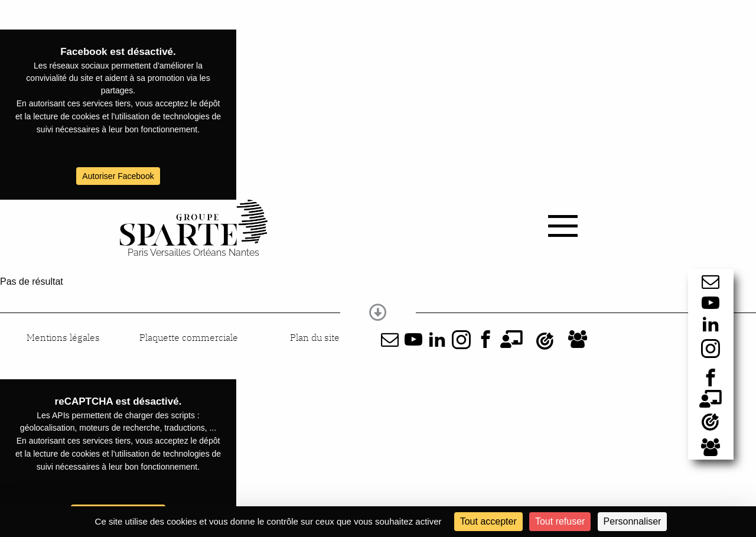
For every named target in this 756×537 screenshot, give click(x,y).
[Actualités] (711, 423)
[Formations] (711, 399)
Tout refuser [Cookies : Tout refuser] (560, 521)
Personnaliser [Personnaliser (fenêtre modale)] (633, 521)
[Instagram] (711, 359)
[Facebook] (711, 377)
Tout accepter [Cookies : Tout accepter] (488, 521)
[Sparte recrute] (711, 447)
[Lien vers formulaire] (711, 281)
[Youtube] (711, 302)
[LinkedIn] (711, 324)
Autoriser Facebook (118, 176)
